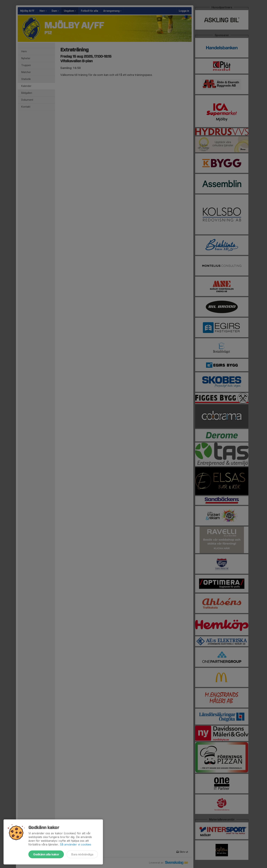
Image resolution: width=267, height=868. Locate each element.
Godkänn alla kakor (46, 854)
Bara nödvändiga (82, 854)
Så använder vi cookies (75, 844)
